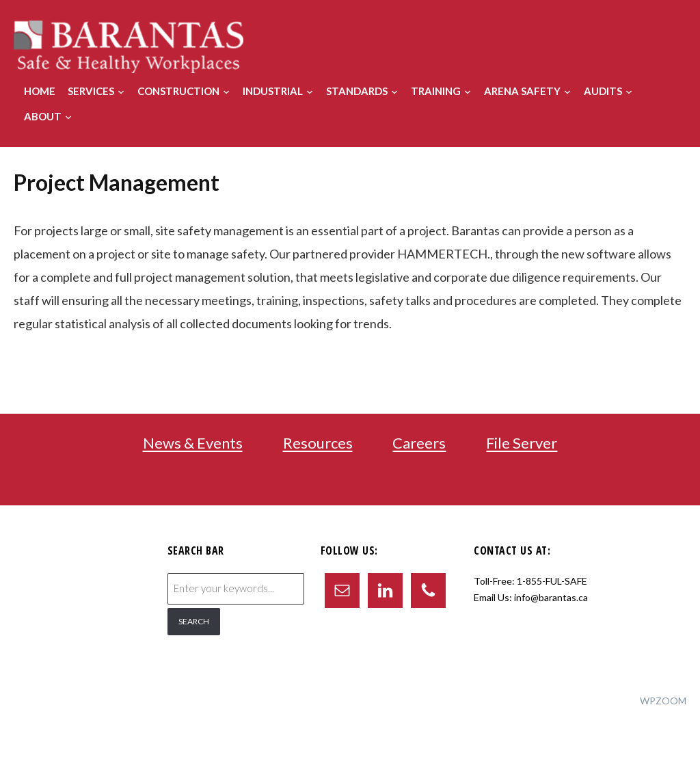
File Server (522, 443)
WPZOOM (663, 701)
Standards (357, 91)
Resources (318, 443)
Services (91, 91)
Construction (178, 91)
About (43, 116)
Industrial (273, 91)
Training (436, 91)
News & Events (193, 443)
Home (40, 91)
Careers (419, 443)
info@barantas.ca (551, 597)
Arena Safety (522, 91)
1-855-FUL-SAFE (552, 581)
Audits (603, 91)
